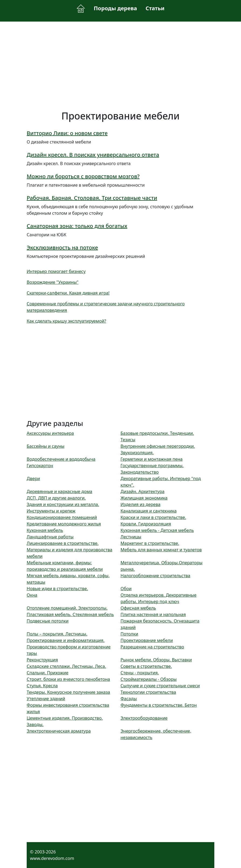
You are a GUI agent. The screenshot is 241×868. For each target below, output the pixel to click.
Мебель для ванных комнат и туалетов (161, 550)
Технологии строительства (148, 692)
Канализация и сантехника (149, 511)
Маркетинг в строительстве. (150, 543)
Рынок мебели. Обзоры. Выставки (156, 660)
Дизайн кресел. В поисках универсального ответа (93, 155)
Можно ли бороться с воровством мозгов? (83, 176)
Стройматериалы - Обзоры (149, 679)
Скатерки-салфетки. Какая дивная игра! (68, 293)
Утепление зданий (46, 699)
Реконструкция (42, 660)
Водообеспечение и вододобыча (61, 459)
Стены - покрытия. (140, 673)
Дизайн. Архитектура (142, 491)
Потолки (129, 634)
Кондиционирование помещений (62, 517)
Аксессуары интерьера (50, 433)
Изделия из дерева (140, 504)
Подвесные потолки (48, 621)
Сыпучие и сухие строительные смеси (160, 686)
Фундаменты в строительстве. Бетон (159, 705)
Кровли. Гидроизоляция (146, 524)
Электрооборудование (144, 718)
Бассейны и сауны (46, 446)
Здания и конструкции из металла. (63, 504)
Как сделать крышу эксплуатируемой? (66, 321)
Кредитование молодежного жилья (64, 524)
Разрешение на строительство (152, 647)
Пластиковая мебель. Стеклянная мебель (70, 614)
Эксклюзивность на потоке (62, 247)
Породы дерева (115, 8)
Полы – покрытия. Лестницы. (57, 634)
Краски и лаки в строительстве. (153, 517)
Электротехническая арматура (59, 731)
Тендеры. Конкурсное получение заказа (68, 692)
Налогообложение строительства (155, 576)
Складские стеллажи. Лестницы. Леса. (66, 666)
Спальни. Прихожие (47, 673)
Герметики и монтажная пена (152, 459)
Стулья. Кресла (42, 686)
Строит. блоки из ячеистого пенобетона (68, 679)
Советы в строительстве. (146, 666)
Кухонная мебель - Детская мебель (157, 530)
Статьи (155, 8)
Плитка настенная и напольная (153, 614)
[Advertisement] (121, 66)
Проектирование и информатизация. (66, 640)
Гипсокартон (40, 466)
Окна (32, 595)
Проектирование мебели (147, 640)
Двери (33, 479)
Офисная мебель (138, 608)
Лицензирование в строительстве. (63, 543)
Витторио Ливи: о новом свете (67, 133)
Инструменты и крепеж (51, 511)
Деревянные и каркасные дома (59, 491)
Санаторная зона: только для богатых (77, 226)
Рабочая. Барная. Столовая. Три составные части (92, 198)
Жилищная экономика (144, 498)
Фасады (129, 699)
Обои (126, 589)
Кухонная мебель (45, 530)
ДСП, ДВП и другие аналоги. (56, 498)
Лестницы (131, 537)
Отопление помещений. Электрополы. (67, 608)
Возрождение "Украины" (53, 282)
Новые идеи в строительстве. (57, 589)
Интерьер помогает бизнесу (56, 271)
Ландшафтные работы (50, 537)
